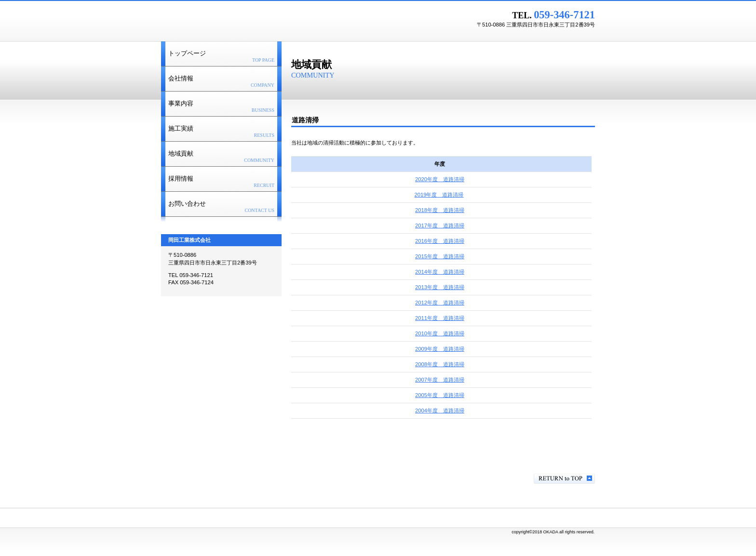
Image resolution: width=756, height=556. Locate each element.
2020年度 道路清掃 (440, 179)
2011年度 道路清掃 (440, 318)
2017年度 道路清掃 (440, 225)
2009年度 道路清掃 (440, 349)
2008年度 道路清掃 (440, 364)
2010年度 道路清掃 (440, 333)
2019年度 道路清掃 (439, 195)
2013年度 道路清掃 (440, 287)
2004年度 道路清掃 (440, 410)
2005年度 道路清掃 (440, 395)
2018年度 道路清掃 (440, 210)
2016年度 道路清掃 (440, 241)
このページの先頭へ (564, 479)
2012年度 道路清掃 (440, 303)
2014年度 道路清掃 (440, 272)
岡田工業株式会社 (282, 20)
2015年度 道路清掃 (440, 256)
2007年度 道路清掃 (440, 380)
